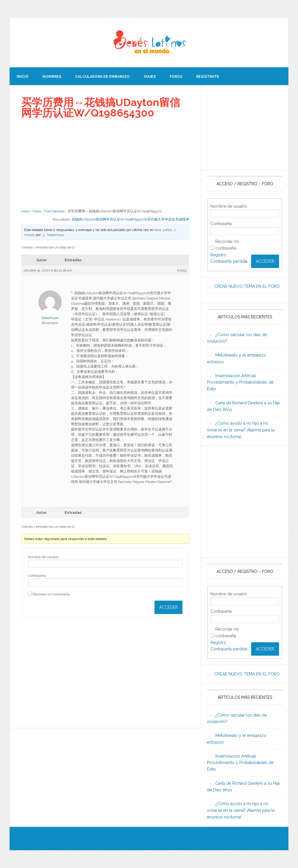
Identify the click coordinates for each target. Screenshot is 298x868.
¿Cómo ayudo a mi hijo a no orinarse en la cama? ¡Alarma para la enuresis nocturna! (241, 430)
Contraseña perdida (229, 261)
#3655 (182, 270)
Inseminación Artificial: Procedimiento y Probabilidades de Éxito (240, 382)
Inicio (25, 211)
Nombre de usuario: (44, 557)
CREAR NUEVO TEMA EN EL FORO (247, 286)
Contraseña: (37, 576)
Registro (218, 255)
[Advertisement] (105, 163)
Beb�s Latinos (149, 43)
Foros (37, 211)
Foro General (54, 211)
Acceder (168, 607)
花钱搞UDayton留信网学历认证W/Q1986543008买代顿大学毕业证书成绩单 (130, 219)
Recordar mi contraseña (51, 594)
